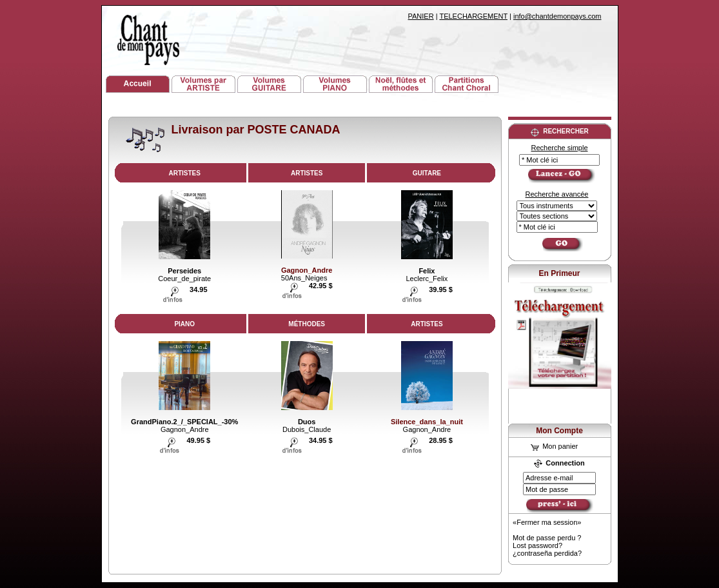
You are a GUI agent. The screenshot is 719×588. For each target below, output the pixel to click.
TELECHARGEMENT (473, 16)
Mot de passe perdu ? (547, 538)
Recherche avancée (557, 194)
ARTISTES (185, 173)
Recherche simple (559, 148)
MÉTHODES (307, 324)
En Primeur (559, 273)
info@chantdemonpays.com (557, 16)
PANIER (421, 16)
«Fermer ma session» (547, 522)
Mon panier (554, 446)
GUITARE (427, 173)
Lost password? (537, 545)
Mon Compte (559, 431)
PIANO (184, 324)
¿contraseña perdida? (547, 553)
